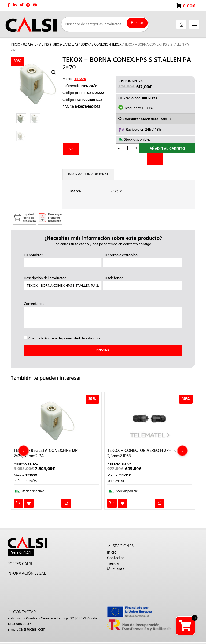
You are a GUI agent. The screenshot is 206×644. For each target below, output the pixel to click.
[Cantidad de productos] (128, 148)
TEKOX (80, 79)
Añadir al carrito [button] (18, 503)
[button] (54, 73)
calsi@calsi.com (32, 630)
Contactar (115, 558)
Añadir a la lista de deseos (71, 149)
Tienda (113, 564)
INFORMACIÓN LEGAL (27, 574)
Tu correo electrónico (143, 259)
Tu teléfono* (143, 282)
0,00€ (189, 6)
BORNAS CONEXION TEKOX (101, 45)
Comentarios (103, 316)
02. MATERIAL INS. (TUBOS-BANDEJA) (50, 45)
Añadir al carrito (167, 149)
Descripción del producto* (63, 282)
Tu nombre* (63, 259)
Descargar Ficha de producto (55, 218)
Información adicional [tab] (88, 174)
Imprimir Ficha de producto (29, 218)
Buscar (137, 23)
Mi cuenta (116, 569)
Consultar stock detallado (145, 119)
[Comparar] (155, 159)
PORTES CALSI (20, 564)
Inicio (15, 45)
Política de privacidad (62, 338)
